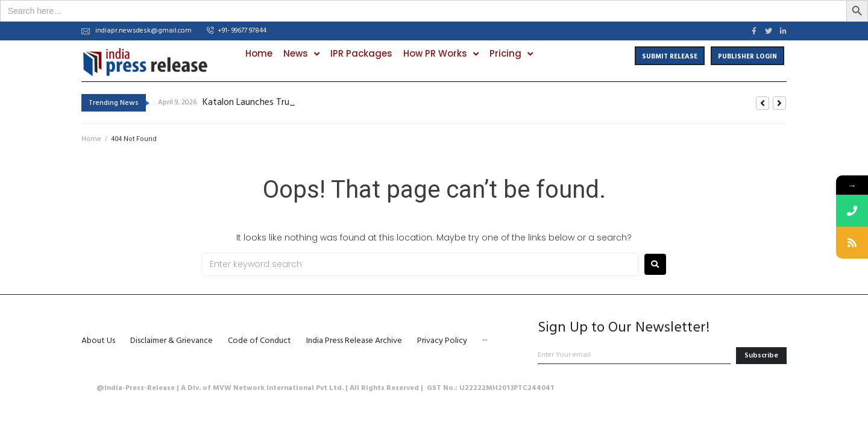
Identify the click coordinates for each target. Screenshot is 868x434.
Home (91, 139)
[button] (237, 31)
